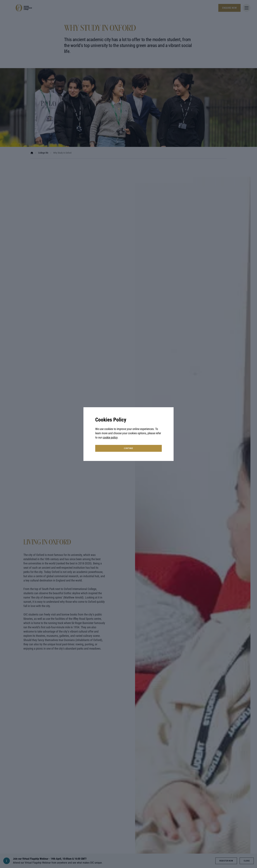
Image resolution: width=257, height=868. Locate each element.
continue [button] (128, 448)
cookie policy (110, 437)
